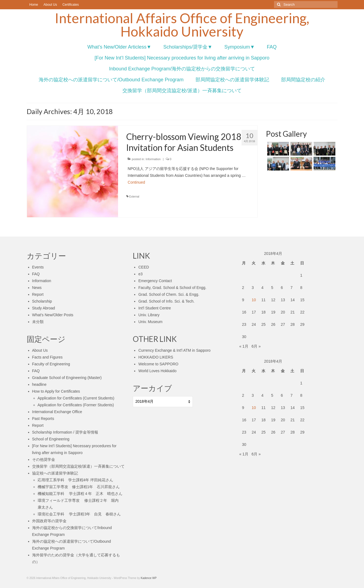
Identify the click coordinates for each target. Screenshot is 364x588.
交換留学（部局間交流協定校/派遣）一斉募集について (79, 466)
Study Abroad (44, 308)
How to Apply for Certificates (56, 391)
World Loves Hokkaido (157, 371)
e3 (140, 274)
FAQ (36, 274)
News (37, 288)
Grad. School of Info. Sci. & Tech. (166, 301)
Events (38, 267)
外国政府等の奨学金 (49, 521)
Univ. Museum (150, 322)
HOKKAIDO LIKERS (156, 357)
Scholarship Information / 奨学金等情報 (65, 432)
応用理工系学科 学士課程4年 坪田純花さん (76, 480)
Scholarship (42, 301)
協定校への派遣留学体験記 (55, 473)
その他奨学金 (44, 459)
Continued (136, 182)
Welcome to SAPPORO (158, 364)
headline (39, 384)
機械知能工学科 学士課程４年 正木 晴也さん (80, 494)
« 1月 (244, 346)
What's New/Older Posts (53, 315)
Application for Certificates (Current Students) (76, 398)
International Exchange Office (57, 412)
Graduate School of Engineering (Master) (67, 378)
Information (153, 159)
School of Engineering (51, 439)
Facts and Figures (47, 357)
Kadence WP (149, 578)
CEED (144, 267)
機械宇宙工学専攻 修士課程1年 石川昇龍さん (79, 487)
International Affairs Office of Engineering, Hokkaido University (182, 25)
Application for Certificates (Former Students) (76, 405)
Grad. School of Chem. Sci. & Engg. (169, 294)
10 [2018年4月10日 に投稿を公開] (254, 300)
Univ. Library (149, 315)
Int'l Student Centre (154, 308)
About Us (40, 350)
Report (38, 294)
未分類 (38, 322)
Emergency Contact (155, 281)
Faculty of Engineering (51, 364)
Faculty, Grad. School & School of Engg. (172, 288)
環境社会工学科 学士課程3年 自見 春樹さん (79, 514)
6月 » (256, 346)
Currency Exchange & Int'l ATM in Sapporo (174, 350)
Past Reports (43, 419)
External (134, 197)
